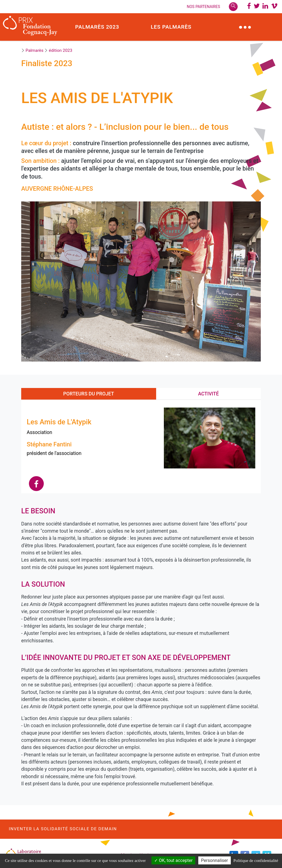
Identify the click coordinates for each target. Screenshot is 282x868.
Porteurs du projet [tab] (89, 394)
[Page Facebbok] (249, 7)
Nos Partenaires (203, 7)
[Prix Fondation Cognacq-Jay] (30, 27)
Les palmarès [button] (171, 27)
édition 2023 (60, 50)
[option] (141, 281)
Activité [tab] (208, 394)
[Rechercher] (233, 7)
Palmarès (35, 50)
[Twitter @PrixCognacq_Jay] (257, 7)
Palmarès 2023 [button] (97, 27)
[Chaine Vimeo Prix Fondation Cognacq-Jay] (274, 7)
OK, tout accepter (173, 860)
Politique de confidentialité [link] (256, 861)
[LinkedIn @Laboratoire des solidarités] (265, 7)
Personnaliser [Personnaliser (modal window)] (215, 860)
